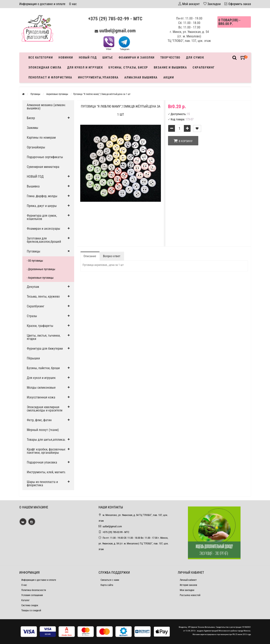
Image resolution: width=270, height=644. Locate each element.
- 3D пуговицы (35, 261)
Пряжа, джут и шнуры (42, 206)
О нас (73, 4)
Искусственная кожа (41, 397)
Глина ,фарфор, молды (42, 196)
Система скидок (30, 605)
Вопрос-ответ (112, 256)
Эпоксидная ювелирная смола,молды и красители (45, 409)
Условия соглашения (32, 595)
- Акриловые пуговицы (40, 278)
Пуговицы (34, 251)
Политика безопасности (34, 590)
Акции (169, 77)
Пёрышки (33, 358)
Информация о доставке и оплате (42, 4)
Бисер (31, 118)
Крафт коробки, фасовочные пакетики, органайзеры (46, 451)
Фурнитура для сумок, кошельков (42, 217)
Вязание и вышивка (170, 67)
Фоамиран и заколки (137, 58)
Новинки (66, 58)
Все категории (41, 58)
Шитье (108, 58)
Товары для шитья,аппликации (48, 440)
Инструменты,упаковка (98, 77)
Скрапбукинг (204, 67)
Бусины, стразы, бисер (128, 67)
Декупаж (33, 287)
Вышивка (33, 186)
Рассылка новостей (190, 595)
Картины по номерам (41, 138)
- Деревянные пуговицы (41, 269)
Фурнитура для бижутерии (45, 349)
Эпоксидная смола (45, 67)
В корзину (183, 141)
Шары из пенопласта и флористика (42, 484)
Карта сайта (107, 585)
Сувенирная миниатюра (43, 167)
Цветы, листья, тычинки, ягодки (44, 337)
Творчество (170, 58)
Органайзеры (36, 147)
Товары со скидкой (31, 610)
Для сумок (195, 58)
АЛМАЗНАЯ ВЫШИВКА (141, 77)
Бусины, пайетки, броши (43, 368)
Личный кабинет (188, 580)
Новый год (88, 58)
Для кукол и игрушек (85, 67)
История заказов (188, 585)
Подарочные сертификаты (45, 157)
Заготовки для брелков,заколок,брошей (44, 240)
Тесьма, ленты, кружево (43, 296)
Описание (90, 256)
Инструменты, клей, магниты (47, 472)
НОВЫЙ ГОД (35, 177)
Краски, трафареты (40, 326)
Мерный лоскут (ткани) (43, 430)
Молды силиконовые (41, 388)
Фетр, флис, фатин (39, 420)
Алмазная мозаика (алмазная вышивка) (47, 107)
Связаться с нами (110, 580)
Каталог (25, 600)
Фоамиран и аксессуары (43, 229)
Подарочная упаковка (42, 462)
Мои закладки (187, 590)
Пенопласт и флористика (50, 77)
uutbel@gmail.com (118, 31)
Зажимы (33, 128)
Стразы (32, 316)
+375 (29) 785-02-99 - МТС (115, 19)
